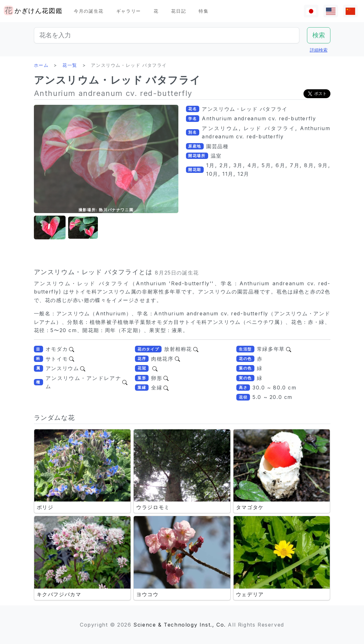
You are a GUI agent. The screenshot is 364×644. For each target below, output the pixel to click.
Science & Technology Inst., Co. (180, 625)
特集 (204, 11)
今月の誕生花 (89, 11)
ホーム (41, 65)
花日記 (179, 11)
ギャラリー (129, 11)
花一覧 (70, 65)
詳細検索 (319, 50)
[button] (50, 228)
